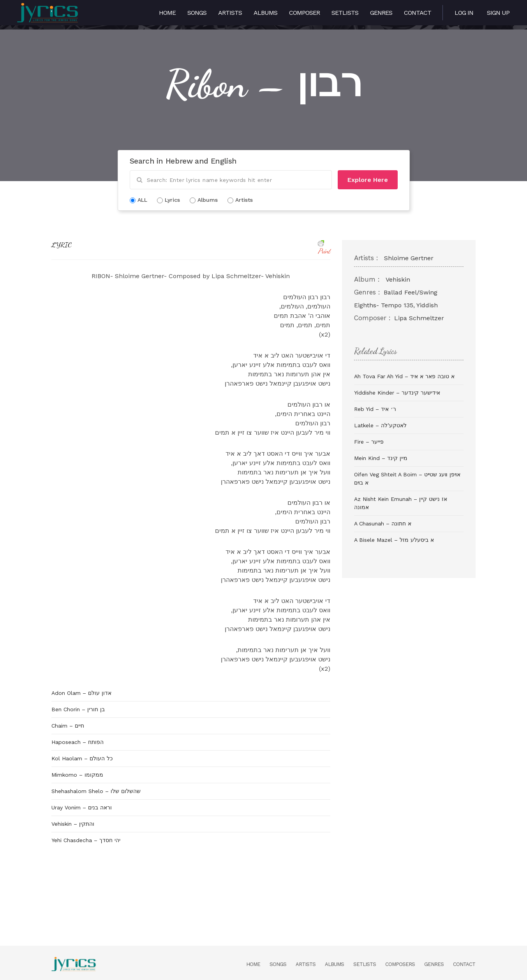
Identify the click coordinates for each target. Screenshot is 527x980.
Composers (400, 964)
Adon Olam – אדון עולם (81, 693)
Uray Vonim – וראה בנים (82, 807)
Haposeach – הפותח (78, 742)
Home (167, 13)
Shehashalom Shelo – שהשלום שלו (96, 791)
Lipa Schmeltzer (419, 318)
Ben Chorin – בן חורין (78, 709)
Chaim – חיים (68, 726)
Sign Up (498, 13)
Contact (418, 13)
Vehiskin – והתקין (73, 824)
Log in (464, 13)
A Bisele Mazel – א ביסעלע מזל (394, 540)
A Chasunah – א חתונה (383, 523)
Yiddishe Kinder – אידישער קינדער (397, 393)
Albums (265, 13)
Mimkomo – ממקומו (77, 775)
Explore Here (368, 180)
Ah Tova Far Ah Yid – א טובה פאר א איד (404, 376)
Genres (381, 13)
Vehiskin (398, 279)
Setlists (345, 13)
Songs (197, 13)
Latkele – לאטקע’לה (380, 425)
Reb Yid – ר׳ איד (375, 409)
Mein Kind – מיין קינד (381, 458)
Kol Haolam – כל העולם (82, 758)
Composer (304, 13)
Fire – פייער (369, 442)
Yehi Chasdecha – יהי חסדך (86, 840)
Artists (230, 13)
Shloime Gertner (409, 258)
